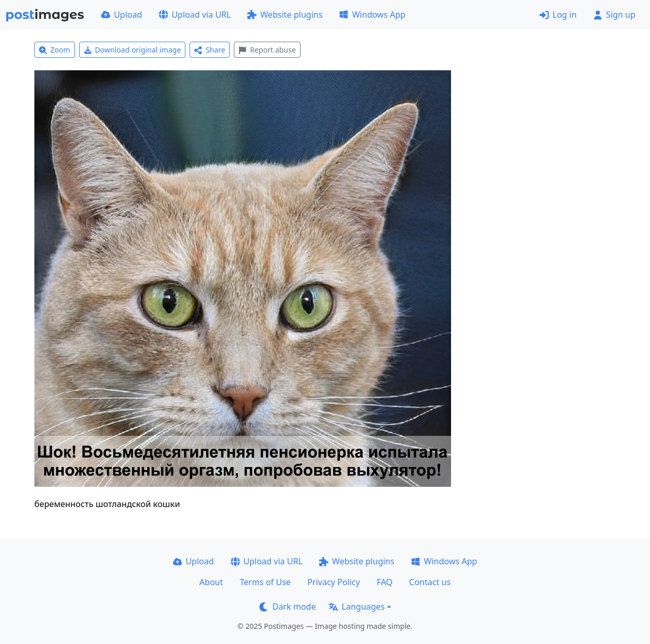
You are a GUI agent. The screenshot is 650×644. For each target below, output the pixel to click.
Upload (122, 15)
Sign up (614, 15)
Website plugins (285, 15)
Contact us (430, 582)
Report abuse (267, 50)
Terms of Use (265, 582)
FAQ (384, 582)
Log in (558, 15)
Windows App (372, 15)
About (211, 582)
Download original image (133, 50)
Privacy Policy (334, 582)
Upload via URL (195, 15)
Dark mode (287, 607)
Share (210, 50)
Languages (357, 607)
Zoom (55, 50)
